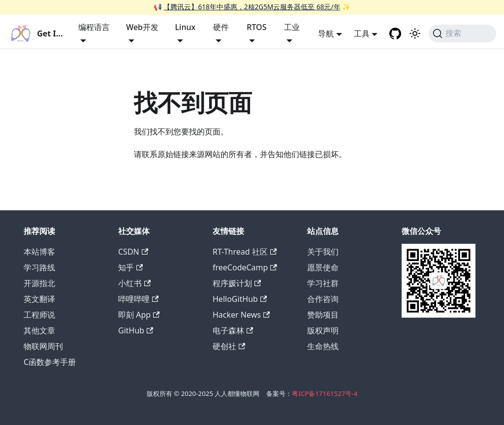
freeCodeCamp (245, 267)
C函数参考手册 (50, 362)
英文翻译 (39, 299)
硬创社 (229, 346)
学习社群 (323, 283)
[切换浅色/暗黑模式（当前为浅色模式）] (415, 33)
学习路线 (39, 267)
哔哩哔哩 (138, 299)
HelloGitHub (240, 299)
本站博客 (39, 252)
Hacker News (241, 315)
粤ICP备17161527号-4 (325, 393)
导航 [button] (326, 33)
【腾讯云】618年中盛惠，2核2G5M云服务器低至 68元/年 (252, 7)
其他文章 (39, 330)
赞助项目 (323, 315)
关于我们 (323, 252)
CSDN (133, 252)
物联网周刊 (43, 346)
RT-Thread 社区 (245, 252)
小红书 (134, 283)
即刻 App (139, 315)
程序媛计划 (237, 283)
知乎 (130, 267)
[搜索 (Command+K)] (462, 33)
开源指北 (39, 283)
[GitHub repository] (395, 33)
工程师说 (39, 315)
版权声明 (323, 330)
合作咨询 (323, 299)
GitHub (136, 330)
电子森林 (233, 330)
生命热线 (323, 346)
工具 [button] (362, 33)
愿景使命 (323, 267)
